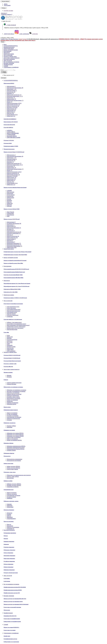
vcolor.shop (33, 34)
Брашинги (10, 517)
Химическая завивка (9, 54)
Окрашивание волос (9, 490)
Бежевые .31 (10, 93)
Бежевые (9, 200)
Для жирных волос (12, 312)
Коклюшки (10, 526)
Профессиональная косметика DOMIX (13, 590)
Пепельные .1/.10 (11, 89)
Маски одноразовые (8, 567)
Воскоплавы (7, 610)
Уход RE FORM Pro (8, 127)
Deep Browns (10, 215)
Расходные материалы (9, 59)
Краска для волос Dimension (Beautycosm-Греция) (15, 187)
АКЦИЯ (9, 191)
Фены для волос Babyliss (13, 468)
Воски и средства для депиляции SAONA (13, 601)
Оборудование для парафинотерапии (12, 621)
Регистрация (7, 5)
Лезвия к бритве (11, 450)
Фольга (6, 536)
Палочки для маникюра (13, 393)
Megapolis (10, 345)
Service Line (10, 348)
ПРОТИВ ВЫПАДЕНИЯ (13, 137)
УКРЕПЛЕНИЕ (11, 135)
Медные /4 (10, 235)
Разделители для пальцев (13, 398)
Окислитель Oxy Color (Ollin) (11, 292)
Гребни (9, 514)
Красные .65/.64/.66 (12, 108)
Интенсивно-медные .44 (13, 105)
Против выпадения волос (13, 311)
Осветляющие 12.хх (12, 115)
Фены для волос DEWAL (13, 466)
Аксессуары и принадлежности (11, 58)
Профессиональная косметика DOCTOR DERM (15, 587)
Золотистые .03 (11, 92)
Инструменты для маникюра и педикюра (13, 387)
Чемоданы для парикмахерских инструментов (19, 475)
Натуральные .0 (11, 86)
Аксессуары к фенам (12, 469)
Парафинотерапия (8, 65)
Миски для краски (12, 494)
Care (8, 335)
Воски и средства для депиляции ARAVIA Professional (16, 604)
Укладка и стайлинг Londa (10, 364)
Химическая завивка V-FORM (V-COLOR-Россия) (15, 298)
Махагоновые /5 (11, 239)
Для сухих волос (11, 308)
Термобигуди (10, 529)
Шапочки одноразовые (9, 570)
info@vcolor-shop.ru (9, 34)
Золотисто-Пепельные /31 (14, 233)
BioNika (9, 338)
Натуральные (10, 192)
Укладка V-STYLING (9, 140)
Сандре (9, 199)
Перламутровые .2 (12, 91)
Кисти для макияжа (12, 413)
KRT (8, 344)
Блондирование (7, 51)
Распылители (7, 456)
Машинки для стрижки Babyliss (15, 435)
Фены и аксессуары (8, 463)
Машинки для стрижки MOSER (15, 436)
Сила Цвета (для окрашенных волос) (16, 324)
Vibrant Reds (10, 213)
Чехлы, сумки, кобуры (13, 477)
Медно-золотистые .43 (13, 106)
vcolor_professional (22, 34)
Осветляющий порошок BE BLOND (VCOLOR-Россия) (16, 269)
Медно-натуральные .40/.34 (14, 103)
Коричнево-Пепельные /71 (14, 243)
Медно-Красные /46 (12, 238)
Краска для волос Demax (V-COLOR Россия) (14, 152)
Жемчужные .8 (11, 112)
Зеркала (6, 380)
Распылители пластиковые (14, 461)
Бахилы (6, 539)
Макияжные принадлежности (11, 410)
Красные (9, 205)
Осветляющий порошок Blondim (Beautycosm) (14, 272)
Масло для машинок (12, 439)
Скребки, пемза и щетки (13, 397)
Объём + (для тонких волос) (14, 322)
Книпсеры (10, 401)
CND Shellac (7, 579)
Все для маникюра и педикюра (11, 62)
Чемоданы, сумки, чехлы (10, 472)
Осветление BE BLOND (9, 125)
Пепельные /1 (10, 225)
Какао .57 (9, 102)
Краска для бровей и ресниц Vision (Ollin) (13, 263)
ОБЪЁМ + (10, 130)
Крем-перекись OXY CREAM (11, 122)
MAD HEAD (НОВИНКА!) (10, 119)
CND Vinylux (7, 581)
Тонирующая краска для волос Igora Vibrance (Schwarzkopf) (17, 252)
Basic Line (10, 337)
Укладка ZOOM (8, 143)
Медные (9, 206)
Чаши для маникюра (12, 400)
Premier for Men (11, 347)
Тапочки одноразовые (9, 547)
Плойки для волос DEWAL (14, 485)
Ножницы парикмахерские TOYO (16, 448)
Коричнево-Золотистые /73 (14, 245)
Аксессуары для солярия (10, 630)
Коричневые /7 (11, 242)
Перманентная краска (9, 47)
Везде (5, 44)
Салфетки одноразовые (9, 561)
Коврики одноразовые (9, 541)
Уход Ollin (6, 332)
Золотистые (10, 196)
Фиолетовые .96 (11, 110)
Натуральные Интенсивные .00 (15, 88)
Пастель (9, 202)
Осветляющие (11, 195)
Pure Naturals (10, 212)
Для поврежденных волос (13, 309)
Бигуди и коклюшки (9, 521)
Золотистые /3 (11, 231)
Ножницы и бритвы (8, 443)
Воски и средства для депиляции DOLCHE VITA (15, 599)
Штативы (9, 427)
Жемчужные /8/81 (12, 248)
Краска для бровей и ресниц (11, 50)
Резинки (9, 377)
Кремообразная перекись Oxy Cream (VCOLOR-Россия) (16, 286)
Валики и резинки (8, 372)
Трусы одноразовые (8, 553)
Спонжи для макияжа (12, 416)
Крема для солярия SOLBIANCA (11, 627)
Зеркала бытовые (11, 384)
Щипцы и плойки (8, 481)
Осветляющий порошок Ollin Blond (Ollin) (13, 278)
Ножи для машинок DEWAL (14, 440)
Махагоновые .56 (11, 109)
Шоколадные (10, 198)
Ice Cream (9, 342)
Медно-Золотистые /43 (13, 236)
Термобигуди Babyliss (13, 487)
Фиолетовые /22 (11, 226)
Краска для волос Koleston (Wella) (12, 209)
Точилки (9, 420)
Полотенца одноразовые (9, 556)
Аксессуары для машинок (14, 437)
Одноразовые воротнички (10, 533)
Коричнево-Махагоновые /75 (14, 246)
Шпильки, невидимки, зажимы (11, 501)
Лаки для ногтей (8, 61)
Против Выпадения (12, 329)
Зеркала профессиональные (14, 383)
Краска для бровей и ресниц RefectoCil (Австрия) (15, 260)
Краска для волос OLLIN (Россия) (12, 219)
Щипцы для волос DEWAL (14, 484)
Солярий (6, 66)
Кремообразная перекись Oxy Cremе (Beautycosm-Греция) (17, 283)
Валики (9, 375)
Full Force (9, 341)
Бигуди (9, 524)
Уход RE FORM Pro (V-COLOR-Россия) (13, 319)
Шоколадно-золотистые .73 (14, 95)
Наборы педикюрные (12, 403)
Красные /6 (10, 240)
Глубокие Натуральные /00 (14, 223)
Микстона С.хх (11, 116)
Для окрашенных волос (13, 307)
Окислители (7, 52)
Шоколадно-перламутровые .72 (15, 100)
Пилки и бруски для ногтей (14, 394)
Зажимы (9, 504)
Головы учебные (11, 426)
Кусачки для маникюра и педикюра (16, 391)
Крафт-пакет (7, 636)
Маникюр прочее (11, 404)
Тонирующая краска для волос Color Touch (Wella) (15, 255)
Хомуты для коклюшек (13, 527)
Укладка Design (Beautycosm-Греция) (12, 361)
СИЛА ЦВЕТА (11, 132)
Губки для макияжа (12, 414)
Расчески (9, 513)
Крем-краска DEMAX (9, 83)
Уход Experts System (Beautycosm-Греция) (13, 304)
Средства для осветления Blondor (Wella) (13, 275)
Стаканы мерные (11, 497)
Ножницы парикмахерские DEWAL (16, 446)
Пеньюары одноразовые (9, 550)
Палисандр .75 (11, 98)
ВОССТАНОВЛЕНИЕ (13, 133)
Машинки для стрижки (9, 430)
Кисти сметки (7, 407)
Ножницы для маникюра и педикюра (16, 390)
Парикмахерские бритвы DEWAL (15, 449)
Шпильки (9, 506)
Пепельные (10, 193)
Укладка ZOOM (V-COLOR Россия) (12, 355)
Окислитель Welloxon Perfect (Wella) (12, 289)
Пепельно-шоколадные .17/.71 (15, 96)
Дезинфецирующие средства (10, 639)
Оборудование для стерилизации (11, 642)
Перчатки (6, 544)
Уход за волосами (8, 55)
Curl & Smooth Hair (12, 340)
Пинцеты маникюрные (13, 396)
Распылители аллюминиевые (14, 459)
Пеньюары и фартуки (9, 453)
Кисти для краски (11, 493)
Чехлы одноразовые (8, 564)
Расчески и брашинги (9, 510)
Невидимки (10, 507)
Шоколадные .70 (11, 99)
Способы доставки (8, 11)
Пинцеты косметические (13, 419)
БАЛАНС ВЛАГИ (12, 136)
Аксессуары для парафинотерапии (12, 619)
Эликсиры (10, 317)
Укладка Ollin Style (8, 367)
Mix (8, 216)
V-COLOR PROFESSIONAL (11, 46)
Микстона (10, 203)
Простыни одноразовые (9, 558)
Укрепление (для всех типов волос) (16, 327)
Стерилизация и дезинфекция (11, 67)
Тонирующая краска (9, 48)
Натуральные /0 (11, 222)
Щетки (9, 516)
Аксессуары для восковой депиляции (12, 607)
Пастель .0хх (10, 113)
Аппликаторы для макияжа (14, 417)
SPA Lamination (11, 351)
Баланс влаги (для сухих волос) (15, 328)
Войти (5, 4)
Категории (4, 78)
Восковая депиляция (9, 63)
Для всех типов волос (12, 315)
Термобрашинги (11, 519)
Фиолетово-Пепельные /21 (14, 228)
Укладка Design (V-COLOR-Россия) (12, 358)
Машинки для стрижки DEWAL (15, 433)
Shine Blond (10, 349)
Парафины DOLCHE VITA (10, 616)
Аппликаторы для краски (13, 495)
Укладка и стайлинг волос (10, 56)
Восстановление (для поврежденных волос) (18, 325)
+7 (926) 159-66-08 (10, 25)
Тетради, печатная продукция (11, 573)
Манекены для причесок (9, 423)
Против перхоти (11, 314)
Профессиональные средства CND (12, 593)
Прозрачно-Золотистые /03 (14, 232)
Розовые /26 (10, 229)
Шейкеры (9, 498)
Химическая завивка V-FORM (11, 146)
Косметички (10, 478)
